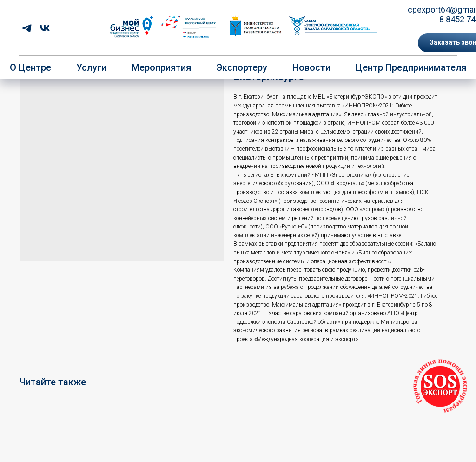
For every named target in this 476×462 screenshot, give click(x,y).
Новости (311, 67)
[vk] (45, 28)
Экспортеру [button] (242, 67)
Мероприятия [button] (161, 67)
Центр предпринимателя (411, 67)
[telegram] (27, 28)
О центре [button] (30, 67)
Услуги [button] (91, 67)
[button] (440, 386)
